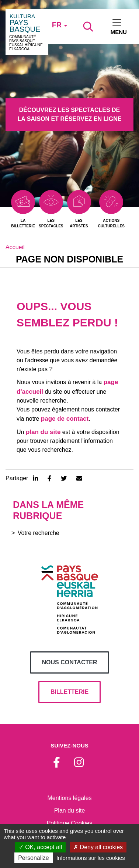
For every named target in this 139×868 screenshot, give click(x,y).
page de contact (65, 419)
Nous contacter (70, 662)
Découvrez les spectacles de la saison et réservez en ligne (70, 114)
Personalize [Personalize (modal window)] (34, 858)
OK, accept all (40, 847)
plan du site (43, 432)
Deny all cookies (98, 847)
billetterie (69, 692)
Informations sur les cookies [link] (91, 858)
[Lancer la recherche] (88, 27)
